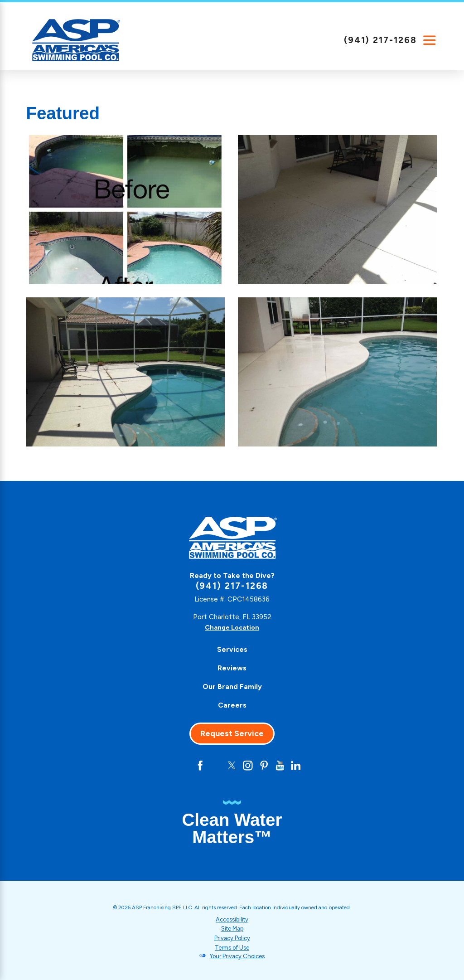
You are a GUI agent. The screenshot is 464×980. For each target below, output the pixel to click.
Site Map (232, 929)
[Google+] (182, 766)
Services (232, 649)
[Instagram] (249, 766)
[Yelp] (215, 766)
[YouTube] (282, 766)
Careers (232, 705)
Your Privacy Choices (237, 956)
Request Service (232, 733)
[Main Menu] (430, 41)
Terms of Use (232, 947)
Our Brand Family (232, 686)
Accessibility (232, 920)
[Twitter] (232, 766)
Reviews (232, 668)
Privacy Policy (232, 938)
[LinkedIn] (299, 766)
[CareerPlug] (165, 766)
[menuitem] (232, 650)
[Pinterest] (265, 766)
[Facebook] (199, 766)
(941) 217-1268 (380, 40)
